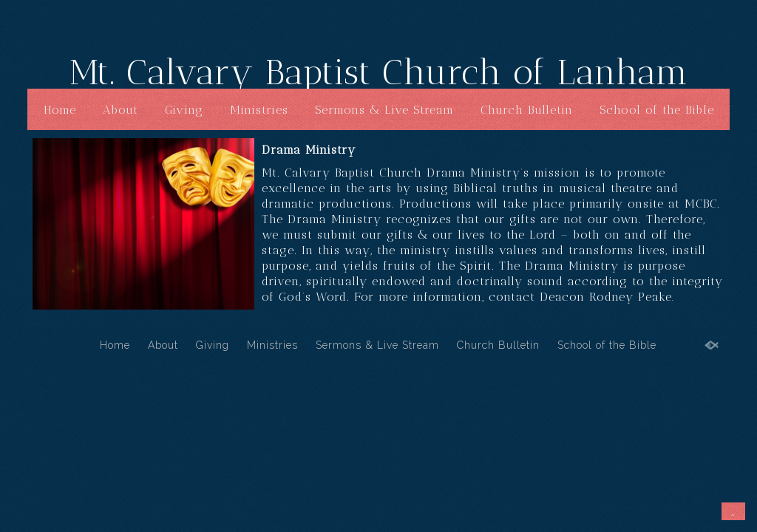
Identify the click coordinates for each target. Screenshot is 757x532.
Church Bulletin (527, 110)
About (120, 110)
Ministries (259, 110)
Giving (184, 110)
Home (60, 110)
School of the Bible (657, 110)
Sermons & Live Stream (384, 110)
